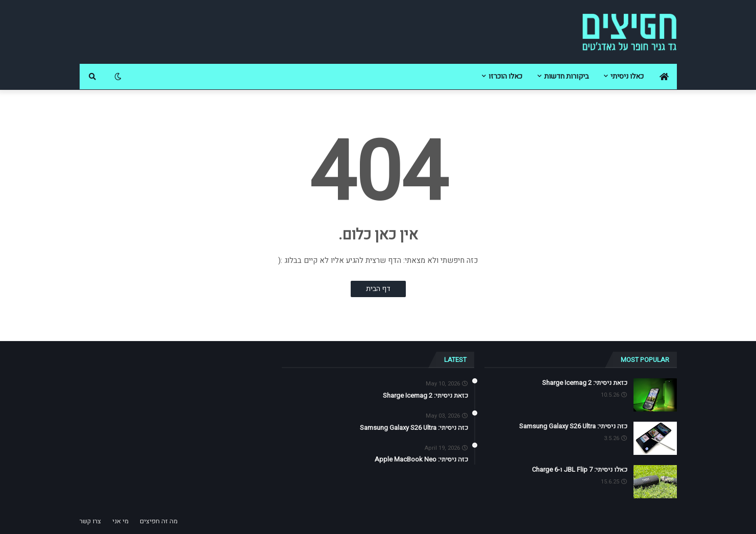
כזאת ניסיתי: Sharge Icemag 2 (585, 383)
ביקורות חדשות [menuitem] (566, 76)
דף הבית (378, 289)
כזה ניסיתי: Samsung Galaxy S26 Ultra (573, 426)
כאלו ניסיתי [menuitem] (627, 76)
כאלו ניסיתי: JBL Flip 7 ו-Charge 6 (580, 470)
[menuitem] (664, 77)
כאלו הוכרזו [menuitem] (505, 76)
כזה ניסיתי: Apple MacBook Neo (421, 459)
